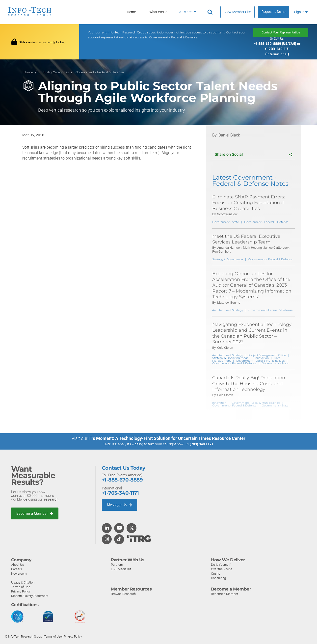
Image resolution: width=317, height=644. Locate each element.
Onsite (216, 573)
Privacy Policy (21, 591)
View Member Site (237, 12)
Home (131, 12)
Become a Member (35, 513)
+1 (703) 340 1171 (199, 444)
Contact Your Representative (281, 32)
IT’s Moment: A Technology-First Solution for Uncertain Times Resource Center (167, 438)
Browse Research (123, 594)
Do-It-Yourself (221, 564)
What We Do (158, 12)
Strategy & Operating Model (231, 358)
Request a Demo (274, 12)
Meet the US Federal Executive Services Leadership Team (246, 239)
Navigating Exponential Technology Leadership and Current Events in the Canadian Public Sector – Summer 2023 (252, 333)
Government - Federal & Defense (100, 72)
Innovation (262, 358)
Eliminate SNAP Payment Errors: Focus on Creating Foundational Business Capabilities (249, 203)
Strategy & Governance (228, 259)
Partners (117, 564)
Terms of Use (21, 587)
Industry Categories (54, 72)
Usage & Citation (23, 582)
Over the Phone (222, 569)
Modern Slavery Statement (30, 596)
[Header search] (211, 12)
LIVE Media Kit (121, 569)
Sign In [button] (301, 12)
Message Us (120, 505)
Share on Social (253, 154)
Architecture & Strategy (228, 310)
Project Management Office (267, 355)
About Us (18, 564)
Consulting (218, 578)
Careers (17, 569)
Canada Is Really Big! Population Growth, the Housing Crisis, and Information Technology (249, 384)
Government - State (226, 222)
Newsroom (19, 573)
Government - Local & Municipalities (260, 361)
